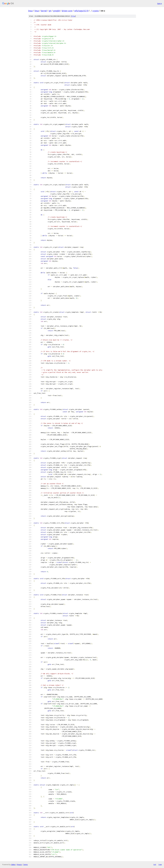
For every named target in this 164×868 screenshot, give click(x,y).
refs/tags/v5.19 (81, 11)
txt (155, 864)
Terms (25, 865)
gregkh (57, 11)
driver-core (67, 11)
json (160, 864)
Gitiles (13, 865)
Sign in (159, 3)
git (50, 11)
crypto (96, 11)
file (73, 16)
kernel (44, 11)
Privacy (19, 865)
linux (30, 11)
